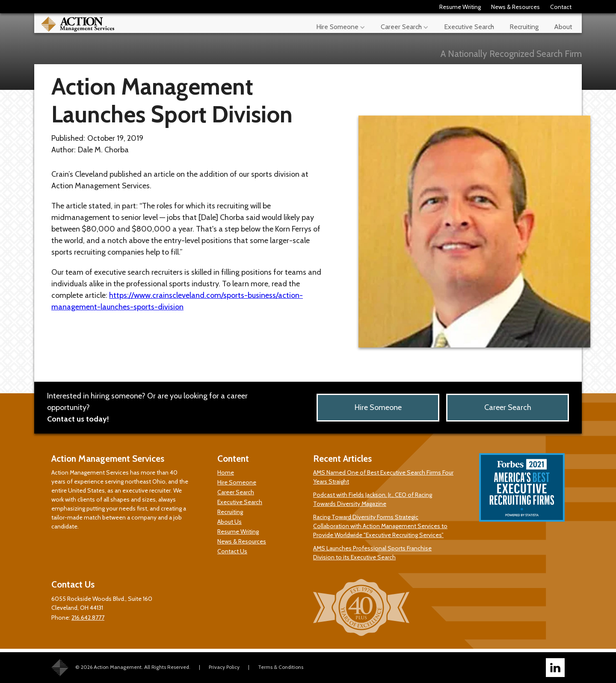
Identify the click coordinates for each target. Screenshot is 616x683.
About (563, 27)
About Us (230, 522)
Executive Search (469, 27)
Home (226, 472)
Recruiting (524, 27)
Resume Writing (460, 7)
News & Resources (515, 7)
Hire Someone (378, 407)
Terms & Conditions (281, 667)
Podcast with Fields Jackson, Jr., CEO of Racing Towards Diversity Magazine (373, 499)
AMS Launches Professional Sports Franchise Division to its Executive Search (372, 553)
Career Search (508, 407)
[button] (341, 23)
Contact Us (232, 551)
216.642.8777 (88, 618)
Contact (561, 7)
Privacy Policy (224, 667)
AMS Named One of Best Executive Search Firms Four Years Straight (383, 477)
